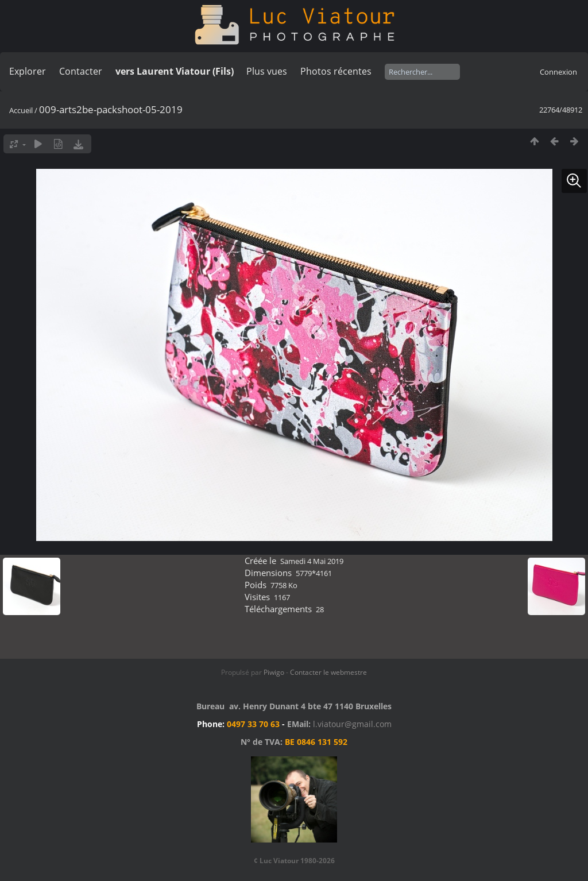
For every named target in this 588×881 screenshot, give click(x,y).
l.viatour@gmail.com (352, 724)
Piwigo (274, 672)
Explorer (28, 71)
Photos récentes (336, 71)
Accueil (21, 110)
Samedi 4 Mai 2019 (312, 561)
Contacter (81, 71)
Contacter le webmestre (328, 672)
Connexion (558, 72)
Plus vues (267, 71)
